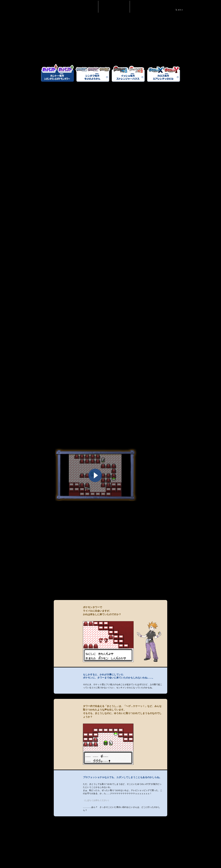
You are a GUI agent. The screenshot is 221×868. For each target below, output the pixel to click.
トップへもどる (167, 853)
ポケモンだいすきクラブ (169, 5)
